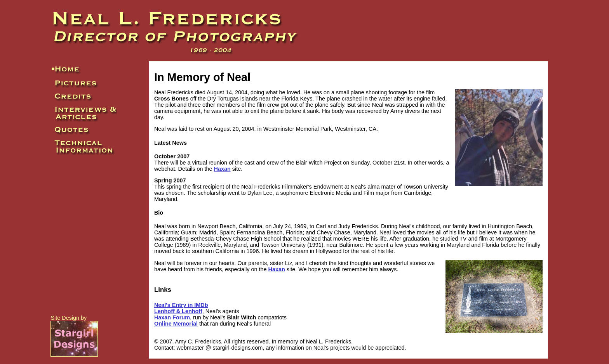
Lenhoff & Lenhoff (178, 311)
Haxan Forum (172, 317)
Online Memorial (176, 324)
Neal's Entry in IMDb (181, 305)
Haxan (222, 169)
